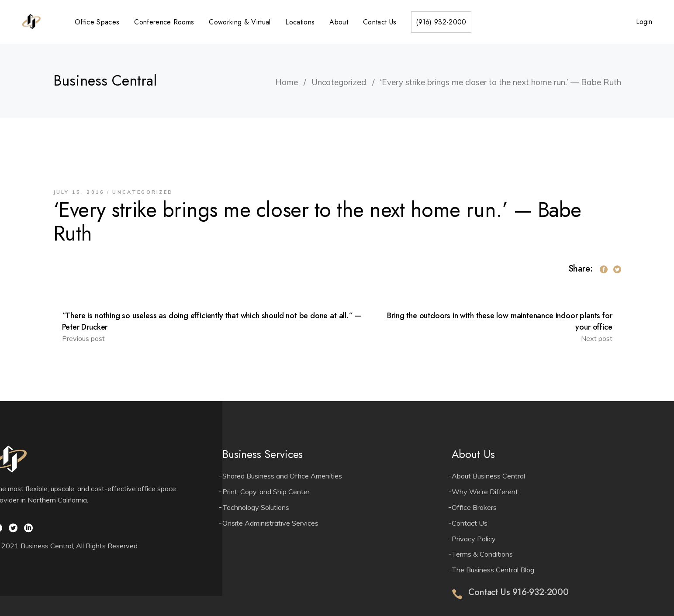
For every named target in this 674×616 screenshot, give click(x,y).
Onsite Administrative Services (270, 523)
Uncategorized (339, 82)
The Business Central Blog (493, 570)
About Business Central (488, 476)
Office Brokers (474, 507)
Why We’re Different (485, 492)
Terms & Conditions (482, 554)
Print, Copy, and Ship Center (266, 492)
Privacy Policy (474, 539)
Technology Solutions (256, 507)
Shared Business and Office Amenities (282, 476)
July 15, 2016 (79, 192)
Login (644, 22)
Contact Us (470, 523)
